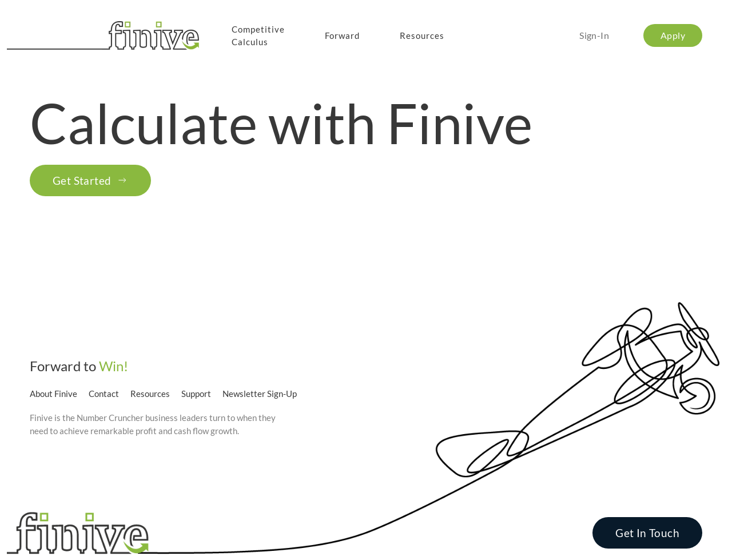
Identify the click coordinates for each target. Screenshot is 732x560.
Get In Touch (647, 533)
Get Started (90, 180)
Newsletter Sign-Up (260, 394)
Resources (422, 35)
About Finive (53, 394)
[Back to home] (105, 35)
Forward (342, 35)
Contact (104, 394)
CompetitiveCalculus (258, 36)
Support (196, 394)
